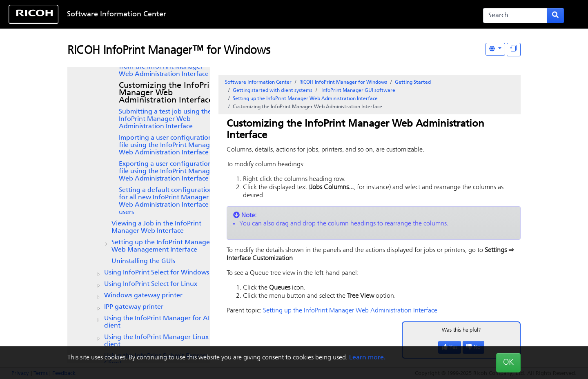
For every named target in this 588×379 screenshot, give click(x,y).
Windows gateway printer (143, 296)
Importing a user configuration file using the (167, 145)
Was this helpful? (461, 330)
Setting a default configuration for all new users (166, 201)
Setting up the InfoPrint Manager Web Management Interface (162, 246)
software (358, 91)
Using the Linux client (156, 341)
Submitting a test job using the (165, 119)
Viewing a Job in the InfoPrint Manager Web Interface (156, 227)
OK (508, 363)
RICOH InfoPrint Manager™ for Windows (169, 51)
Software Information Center (117, 14)
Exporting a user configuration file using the (167, 172)
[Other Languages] (495, 49)
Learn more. (367, 358)
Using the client (159, 322)
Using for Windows (157, 273)
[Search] (515, 16)
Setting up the (305, 99)
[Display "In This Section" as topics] (514, 50)
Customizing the (168, 93)
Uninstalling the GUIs (143, 261)
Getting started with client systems (273, 91)
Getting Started (413, 82)
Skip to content (268, 14)
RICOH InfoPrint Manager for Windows (343, 82)
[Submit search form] (555, 16)
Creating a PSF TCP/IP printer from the (164, 67)
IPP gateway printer (134, 307)
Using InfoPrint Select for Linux (151, 284)
